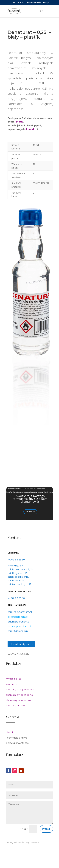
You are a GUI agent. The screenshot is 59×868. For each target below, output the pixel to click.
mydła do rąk (13, 679)
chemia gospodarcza (18, 700)
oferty (20, 122)
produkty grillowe (16, 705)
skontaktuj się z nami (21, 644)
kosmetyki (12, 684)
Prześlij (46, 829)
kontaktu (32, 129)
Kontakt (30, 512)
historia (10, 732)
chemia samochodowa (19, 695)
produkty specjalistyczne (20, 690)
